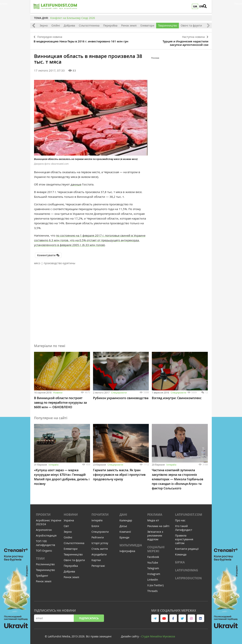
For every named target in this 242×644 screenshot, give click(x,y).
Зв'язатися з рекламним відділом (155, 534)
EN (201, 6)
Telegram (153, 566)
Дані (123, 513)
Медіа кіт (153, 518)
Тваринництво (168, 25)
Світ (66, 524)
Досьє (123, 524)
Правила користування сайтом (184, 537)
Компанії (125, 530)
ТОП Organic (44, 549)
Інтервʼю (54, 463)
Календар (126, 518)
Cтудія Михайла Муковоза (158, 634)
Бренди (124, 535)
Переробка (110, 25)
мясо (37, 261)
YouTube (153, 561)
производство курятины (59, 261)
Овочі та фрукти (191, 25)
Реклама (155, 513)
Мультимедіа (131, 543)
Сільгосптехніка (89, 25)
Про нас (180, 518)
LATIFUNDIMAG (187, 568)
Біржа (180, 560)
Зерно (44, 25)
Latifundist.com (189, 513)
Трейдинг (42, 574)
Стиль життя (100, 547)
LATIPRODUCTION (188, 576)
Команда (181, 553)
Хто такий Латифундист (184, 526)
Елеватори (147, 25)
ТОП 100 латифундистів (45, 541)
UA (195, 6)
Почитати (100, 513)
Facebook (153, 555)
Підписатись (89, 616)
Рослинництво (45, 562)
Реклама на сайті (158, 524)
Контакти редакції (187, 547)
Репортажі (98, 564)
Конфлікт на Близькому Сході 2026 (73, 18)
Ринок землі (129, 25)
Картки (96, 558)
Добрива (69, 25)
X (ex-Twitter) (155, 583)
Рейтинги (98, 535)
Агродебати (99, 553)
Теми (40, 557)
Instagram (154, 572)
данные (76, 183)
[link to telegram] (155, 616)
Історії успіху (100, 541)
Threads (152, 589)
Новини (58, 391)
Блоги (95, 524)
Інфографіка (127, 549)
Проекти (43, 513)
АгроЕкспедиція (46, 534)
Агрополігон (44, 528)
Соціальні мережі (156, 547)
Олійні (56, 25)
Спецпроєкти (119, 391)
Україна (69, 518)
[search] (207, 7)
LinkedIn (153, 578)
